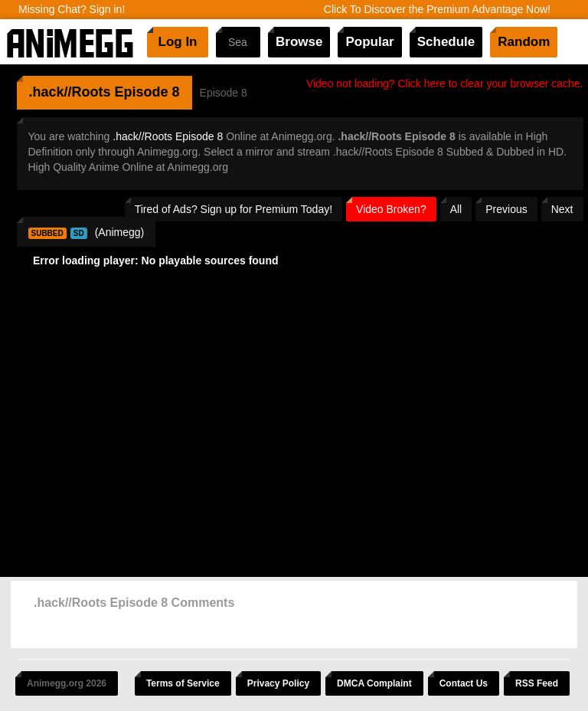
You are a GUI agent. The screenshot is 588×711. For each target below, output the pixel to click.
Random (524, 42)
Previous (506, 209)
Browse (299, 42)
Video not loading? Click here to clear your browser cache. (445, 84)
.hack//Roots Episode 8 (168, 136)
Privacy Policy (278, 683)
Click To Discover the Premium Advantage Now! (437, 9)
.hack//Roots (70, 92)
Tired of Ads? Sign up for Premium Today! (234, 209)
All (456, 209)
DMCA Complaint (374, 683)
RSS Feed (537, 683)
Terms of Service (183, 683)
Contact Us (464, 683)
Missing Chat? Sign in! (72, 9)
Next (562, 209)
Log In (178, 42)
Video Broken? (391, 209)
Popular (369, 42)
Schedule (446, 42)
